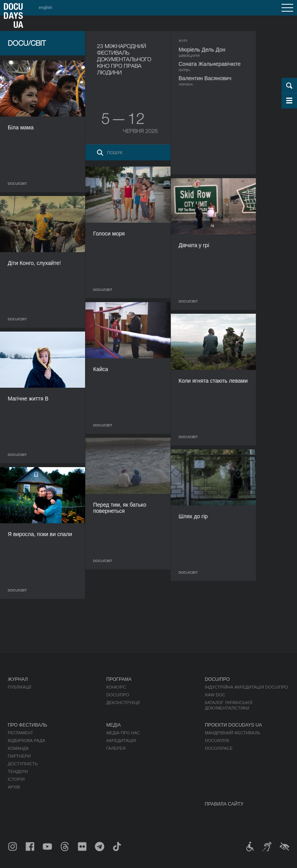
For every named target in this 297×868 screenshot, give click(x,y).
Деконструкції (123, 703)
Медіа (114, 725)
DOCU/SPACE (219, 748)
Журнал (18, 679)
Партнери (19, 756)
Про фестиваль (27, 725)
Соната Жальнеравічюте (218, 64)
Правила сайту (224, 804)
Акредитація (121, 741)
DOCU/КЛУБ (217, 741)
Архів (14, 787)
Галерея (116, 748)
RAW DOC (215, 695)
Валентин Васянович (213, 78)
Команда (18, 748)
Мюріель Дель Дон (211, 50)
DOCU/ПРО (118, 695)
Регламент (20, 733)
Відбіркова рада (26, 741)
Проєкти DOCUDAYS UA (234, 725)
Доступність (23, 764)
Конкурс (116, 687)
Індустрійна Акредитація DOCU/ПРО (247, 687)
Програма (119, 679)
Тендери (18, 772)
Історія (16, 779)
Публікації (19, 687)
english (45, 7)
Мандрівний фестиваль (233, 733)
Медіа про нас (123, 733)
